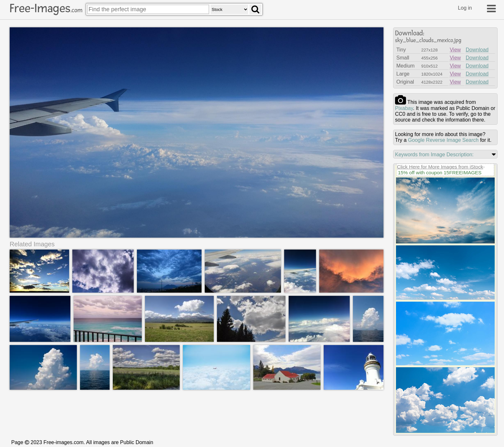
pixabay (404, 108)
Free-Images (46, 8)
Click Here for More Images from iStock (440, 167)
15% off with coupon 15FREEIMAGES (440, 173)
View (455, 50)
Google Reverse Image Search (443, 140)
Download (477, 50)
